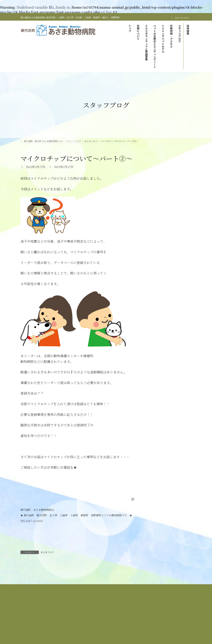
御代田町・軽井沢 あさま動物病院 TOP (51, 607)
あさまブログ (47, 552)
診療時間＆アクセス (93, 609)
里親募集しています (160, 174)
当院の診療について (88, 607)
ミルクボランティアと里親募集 (120, 607)
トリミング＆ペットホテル (63, 609)
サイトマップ (156, 609)
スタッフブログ (118, 609)
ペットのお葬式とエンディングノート (162, 607)
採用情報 (138, 609)
